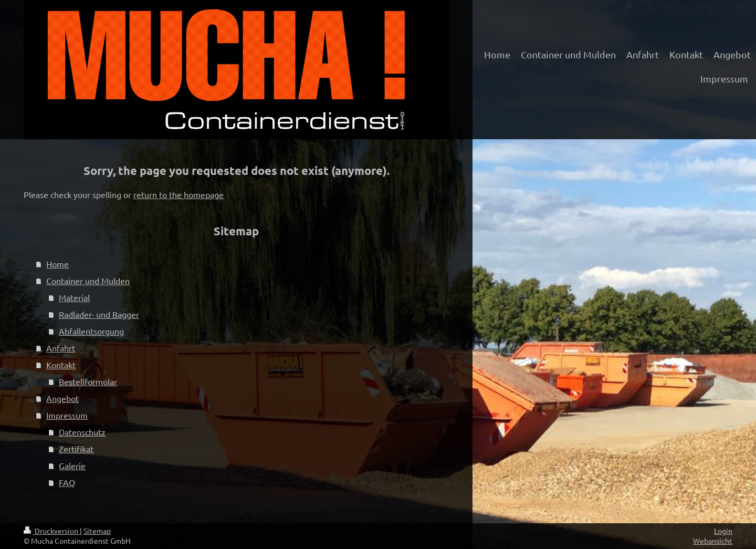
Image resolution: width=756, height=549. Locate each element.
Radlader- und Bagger (99, 314)
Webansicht (713, 541)
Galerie (72, 465)
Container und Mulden (88, 281)
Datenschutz (82, 432)
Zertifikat (76, 449)
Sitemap (97, 531)
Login (723, 531)
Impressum (67, 415)
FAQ (67, 482)
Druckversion (52, 531)
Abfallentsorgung (91, 331)
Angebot (62, 398)
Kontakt (61, 365)
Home (57, 264)
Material (74, 297)
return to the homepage (178, 194)
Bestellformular (88, 381)
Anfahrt (61, 348)
